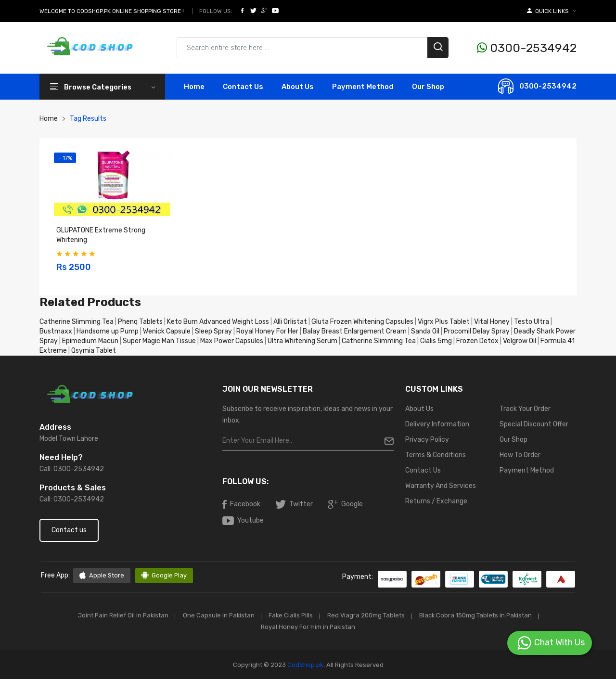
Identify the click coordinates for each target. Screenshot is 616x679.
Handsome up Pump (108, 331)
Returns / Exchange (436, 501)
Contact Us (423, 470)
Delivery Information (437, 424)
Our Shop (428, 87)
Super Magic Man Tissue (159, 341)
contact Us (243, 87)
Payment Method (363, 87)
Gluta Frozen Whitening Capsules (362, 322)
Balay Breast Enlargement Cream (355, 331)
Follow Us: (216, 11)
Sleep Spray (213, 331)
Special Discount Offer (534, 424)
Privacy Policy (427, 440)
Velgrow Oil (520, 341)
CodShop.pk (305, 664)
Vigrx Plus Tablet (444, 322)
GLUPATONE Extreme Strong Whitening (101, 235)
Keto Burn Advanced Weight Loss (218, 322)
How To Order (520, 455)
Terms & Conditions (436, 455)
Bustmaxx (56, 331)
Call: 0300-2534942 (72, 469)
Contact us (69, 530)
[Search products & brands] (313, 48)
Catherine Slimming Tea (77, 322)
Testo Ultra (532, 322)
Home (194, 87)
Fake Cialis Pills (291, 615)
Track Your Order (525, 409)
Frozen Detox (477, 341)
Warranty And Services (441, 486)
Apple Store (102, 576)
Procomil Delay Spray (477, 331)
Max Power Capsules (232, 341)
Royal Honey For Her (267, 331)
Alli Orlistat (290, 322)
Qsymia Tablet (94, 351)
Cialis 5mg (436, 341)
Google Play (164, 576)
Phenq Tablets (140, 322)
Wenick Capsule (167, 331)
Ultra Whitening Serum (302, 341)
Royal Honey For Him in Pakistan (308, 626)
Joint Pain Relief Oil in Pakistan (118, 615)
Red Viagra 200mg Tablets (368, 615)
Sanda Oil (426, 331)
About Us (298, 87)
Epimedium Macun (90, 341)
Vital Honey (492, 322)
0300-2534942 (527, 48)
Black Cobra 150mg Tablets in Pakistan (480, 615)
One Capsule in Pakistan (216, 615)
